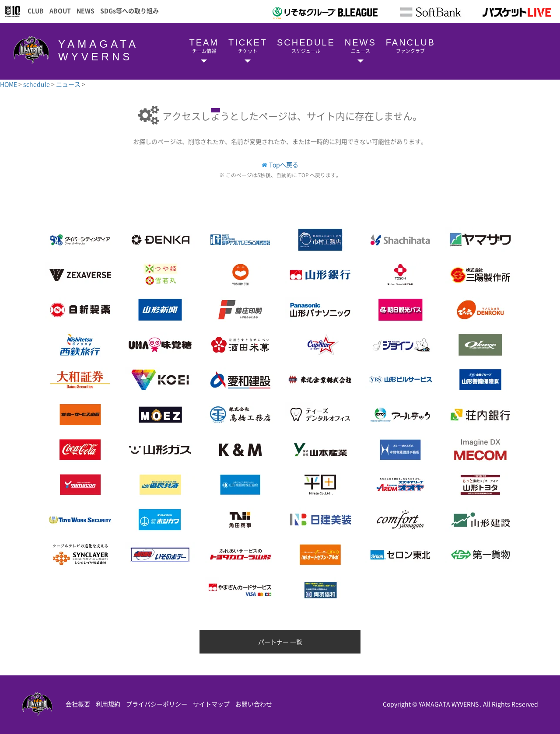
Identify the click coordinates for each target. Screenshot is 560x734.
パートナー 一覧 (280, 642)
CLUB (36, 10)
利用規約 (108, 704)
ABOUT (60, 10)
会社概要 (78, 704)
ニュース (69, 84)
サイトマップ (211, 704)
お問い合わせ (254, 704)
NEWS (86, 10)
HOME (9, 84)
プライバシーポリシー (157, 704)
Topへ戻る (284, 164)
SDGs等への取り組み (129, 10)
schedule (37, 84)
